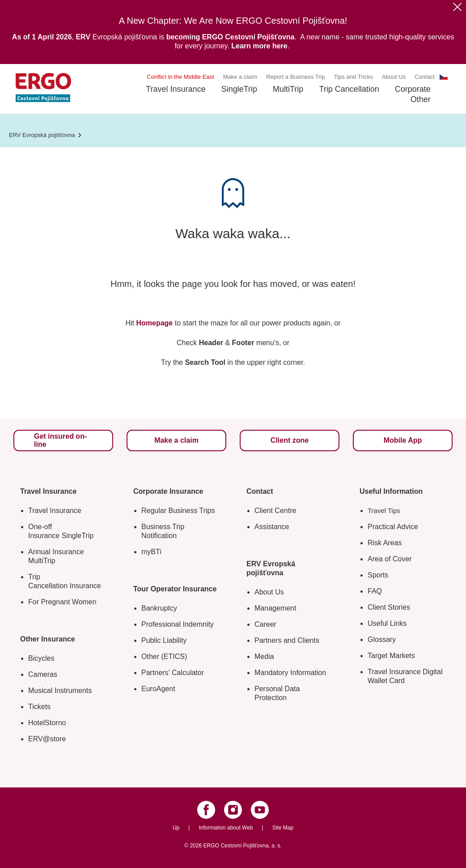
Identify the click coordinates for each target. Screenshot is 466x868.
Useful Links (387, 623)
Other (421, 99)
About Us (394, 77)
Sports (378, 575)
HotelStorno (47, 723)
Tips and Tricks (354, 77)
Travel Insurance (176, 89)
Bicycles (41, 658)
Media (264, 656)
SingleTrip (239, 89)
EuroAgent (158, 689)
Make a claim (240, 77)
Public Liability (164, 640)
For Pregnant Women (62, 602)
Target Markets (391, 656)
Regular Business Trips (178, 511)
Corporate (413, 89)
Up (176, 828)
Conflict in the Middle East (180, 77)
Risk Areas (385, 543)
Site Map (283, 828)
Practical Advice (393, 527)
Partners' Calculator (173, 673)
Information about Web (226, 828)
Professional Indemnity (178, 624)
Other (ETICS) (164, 656)
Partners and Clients (287, 640)
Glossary (382, 639)
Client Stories (389, 607)
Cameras (43, 674)
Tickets (39, 707)
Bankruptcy (159, 608)
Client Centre (275, 511)
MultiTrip (288, 89)
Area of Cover (390, 559)
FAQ (375, 591)
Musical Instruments (60, 691)
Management (275, 608)
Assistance (272, 527)
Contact (425, 77)
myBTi (151, 552)
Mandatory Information (290, 673)
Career (265, 624)
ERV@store (47, 739)
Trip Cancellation (349, 89)
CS (444, 77)
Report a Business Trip (296, 77)
